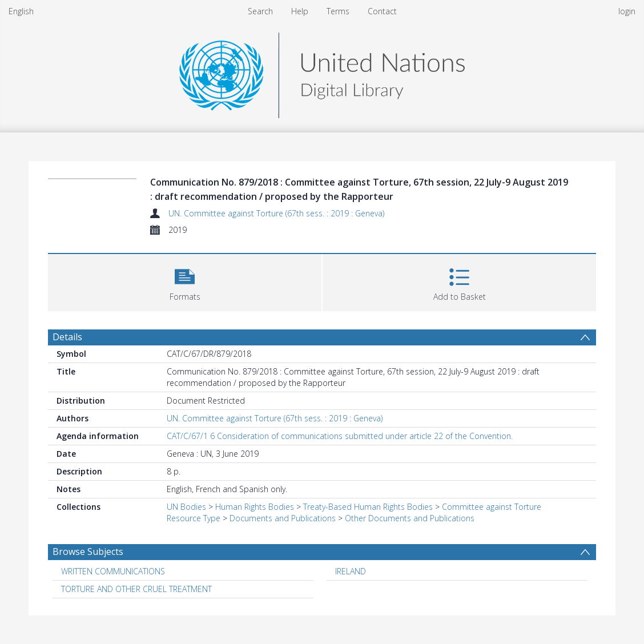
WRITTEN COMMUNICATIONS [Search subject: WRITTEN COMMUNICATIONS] (113, 571)
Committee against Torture (492, 507)
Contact (382, 11)
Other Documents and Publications (410, 518)
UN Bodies (186, 507)
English (21, 11)
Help (300, 11)
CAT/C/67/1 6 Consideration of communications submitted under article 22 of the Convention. (340, 436)
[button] (185, 281)
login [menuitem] (627, 11)
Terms (338, 11)
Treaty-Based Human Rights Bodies (368, 507)
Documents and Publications (283, 518)
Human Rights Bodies (255, 507)
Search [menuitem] (260, 11)
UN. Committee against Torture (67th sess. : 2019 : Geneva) (276, 213)
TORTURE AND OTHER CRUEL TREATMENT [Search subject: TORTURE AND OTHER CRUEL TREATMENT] (136, 589)
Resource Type (194, 518)
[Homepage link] (322, 72)
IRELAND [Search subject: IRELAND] (351, 571)
